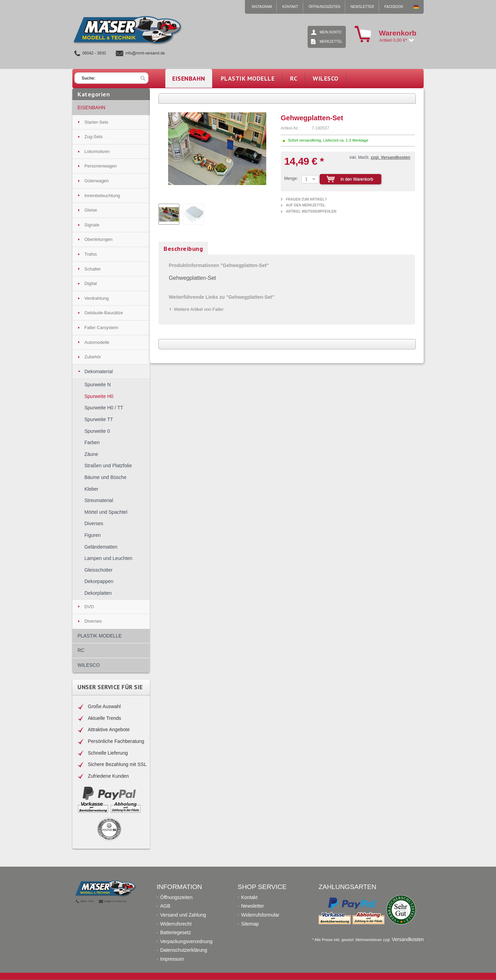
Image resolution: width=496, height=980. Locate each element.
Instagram (262, 7)
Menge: (291, 178)
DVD (89, 607)
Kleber (91, 489)
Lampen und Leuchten (108, 558)
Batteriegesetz (176, 933)
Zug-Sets (94, 137)
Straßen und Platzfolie (108, 466)
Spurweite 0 (97, 431)
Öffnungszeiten (324, 7)
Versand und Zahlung (183, 915)
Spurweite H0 (99, 396)
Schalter (93, 269)
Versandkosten (408, 939)
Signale (92, 225)
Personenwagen (101, 166)
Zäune (91, 454)
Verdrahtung (97, 298)
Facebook (394, 7)
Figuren (92, 535)
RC (81, 650)
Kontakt (290, 7)
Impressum (172, 959)
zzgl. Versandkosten (390, 157)
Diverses (94, 523)
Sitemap (250, 924)
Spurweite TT (99, 419)
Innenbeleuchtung (102, 196)
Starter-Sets (96, 122)
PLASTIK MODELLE (100, 636)
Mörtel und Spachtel (106, 512)
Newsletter (362, 7)
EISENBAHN (91, 108)
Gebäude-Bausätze (104, 313)
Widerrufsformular (260, 915)
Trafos (91, 254)
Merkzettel (331, 42)
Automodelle (97, 342)
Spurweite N (97, 385)
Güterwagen (97, 181)
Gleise (91, 210)
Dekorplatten (98, 593)
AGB (165, 906)
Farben (92, 442)
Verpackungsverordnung (186, 942)
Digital (91, 283)
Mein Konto (330, 32)
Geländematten (101, 547)
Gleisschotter (99, 570)
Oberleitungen (99, 239)
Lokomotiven (97, 151)
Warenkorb (363, 34)
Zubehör (93, 357)
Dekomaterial (99, 371)
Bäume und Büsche (105, 477)
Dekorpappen (99, 581)
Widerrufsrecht (176, 924)
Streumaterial (99, 500)
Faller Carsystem (101, 328)
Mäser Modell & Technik (416, 7)
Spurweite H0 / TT (104, 408)
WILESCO (89, 665)
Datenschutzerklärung (184, 950)
